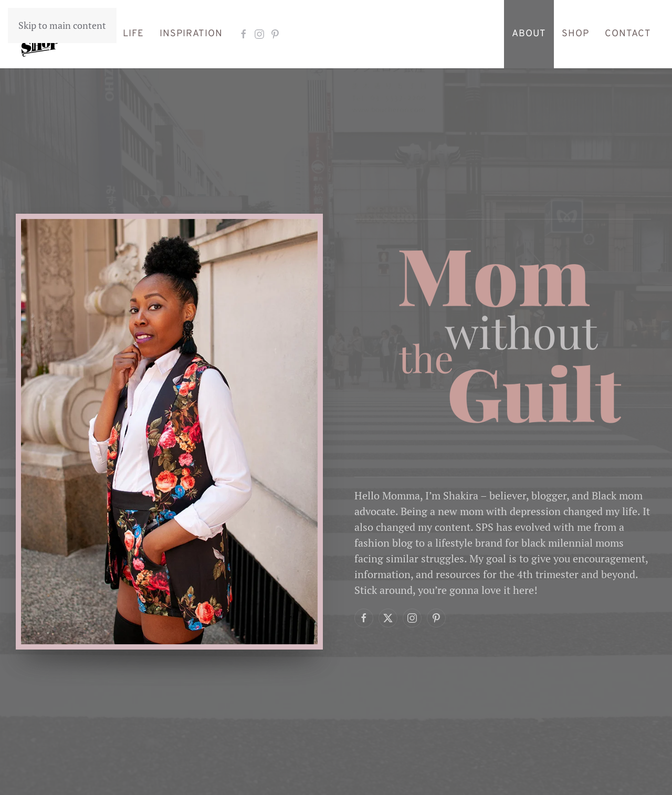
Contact (628, 34)
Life (133, 34)
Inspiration (191, 34)
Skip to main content (62, 25)
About (529, 34)
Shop (575, 34)
